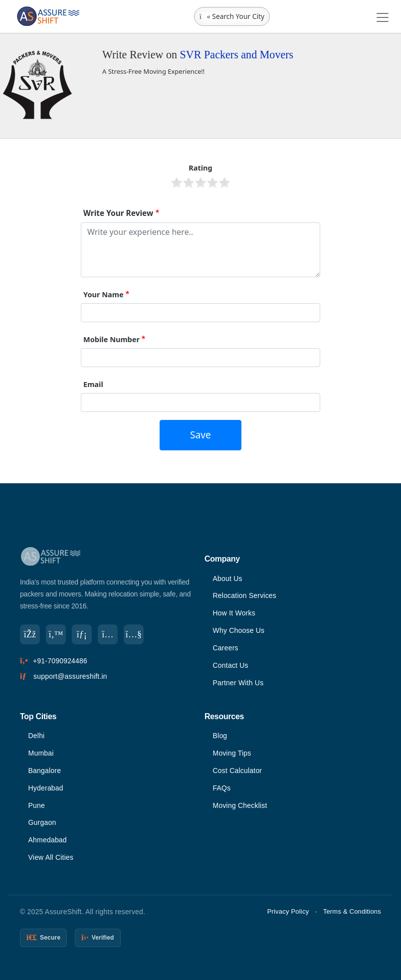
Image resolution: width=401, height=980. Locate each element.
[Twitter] (56, 634)
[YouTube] (134, 634)
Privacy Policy (288, 911)
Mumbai (41, 753)
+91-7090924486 (60, 661)
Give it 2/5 (189, 183)
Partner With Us (238, 683)
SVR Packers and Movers (237, 55)
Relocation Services (245, 595)
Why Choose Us (239, 630)
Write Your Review (118, 213)
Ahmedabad (48, 840)
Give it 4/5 (212, 183)
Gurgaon (42, 822)
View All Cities (51, 857)
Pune (37, 805)
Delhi (37, 736)
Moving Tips (232, 753)
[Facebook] (30, 634)
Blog (220, 736)
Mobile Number (111, 339)
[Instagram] (108, 634)
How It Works (234, 613)
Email (93, 384)
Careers (226, 648)
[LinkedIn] (82, 634)
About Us (228, 579)
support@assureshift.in (70, 676)
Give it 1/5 (177, 183)
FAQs (222, 788)
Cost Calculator (238, 771)
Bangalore (45, 771)
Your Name (103, 294)
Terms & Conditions (352, 911)
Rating (200, 168)
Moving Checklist (240, 805)
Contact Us (231, 665)
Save (200, 435)
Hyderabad (46, 788)
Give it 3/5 (200, 183)
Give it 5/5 (224, 183)
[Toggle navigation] (383, 17)
